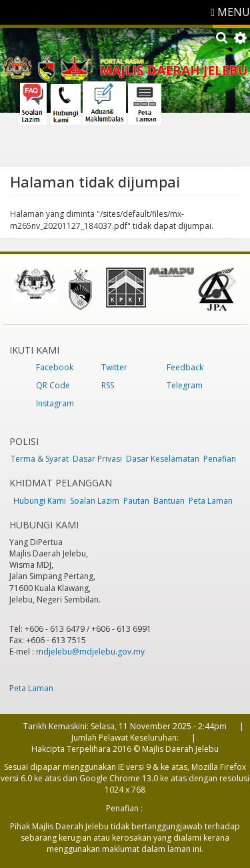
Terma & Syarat (40, 459)
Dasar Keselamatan (163, 459)
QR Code (53, 385)
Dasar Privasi (97, 459)
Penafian (220, 459)
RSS (108, 385)
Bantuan (169, 501)
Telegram (185, 385)
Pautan (136, 501)
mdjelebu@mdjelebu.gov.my (90, 652)
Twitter (114, 367)
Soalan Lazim (95, 501)
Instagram (55, 403)
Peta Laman (211, 501)
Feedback (185, 367)
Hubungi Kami (40, 501)
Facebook (55, 367)
